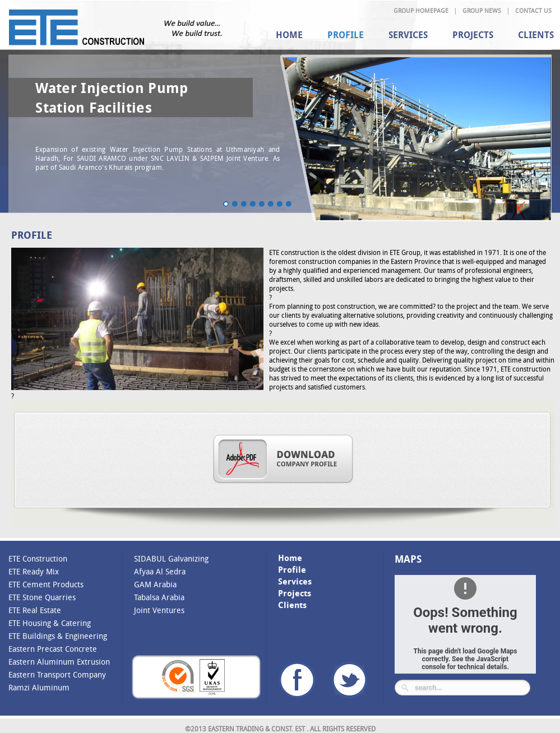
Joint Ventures (159, 610)
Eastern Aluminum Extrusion (59, 662)
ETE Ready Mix (34, 571)
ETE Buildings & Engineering (58, 636)
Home (289, 35)
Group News (482, 10)
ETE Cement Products (46, 584)
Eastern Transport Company (57, 674)
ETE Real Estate (35, 610)
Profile (346, 35)
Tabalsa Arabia (159, 597)
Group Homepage (421, 10)
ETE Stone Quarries (42, 597)
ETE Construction (38, 558)
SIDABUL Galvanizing (171, 558)
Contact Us (533, 10)
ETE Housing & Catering (50, 623)
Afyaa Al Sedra (160, 571)
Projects (473, 35)
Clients (292, 605)
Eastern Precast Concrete (53, 649)
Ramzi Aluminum (39, 687)
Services (408, 35)
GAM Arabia (155, 584)
